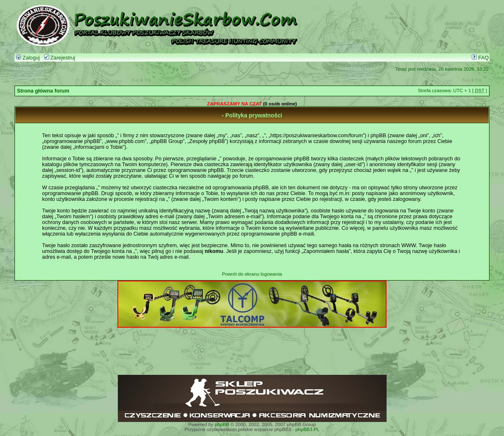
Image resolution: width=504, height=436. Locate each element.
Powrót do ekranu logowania (252, 274)
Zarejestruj (60, 58)
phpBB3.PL (307, 429)
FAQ (480, 58)
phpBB (222, 424)
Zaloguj (28, 58)
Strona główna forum (43, 91)
